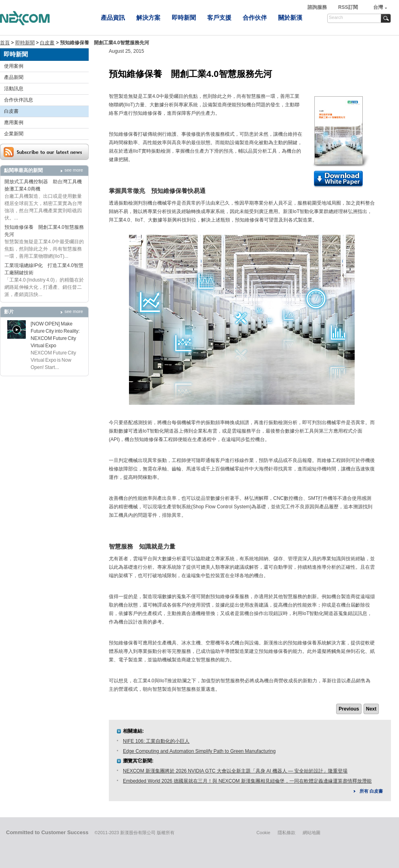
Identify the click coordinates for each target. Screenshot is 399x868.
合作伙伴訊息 (19, 100)
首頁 (5, 43)
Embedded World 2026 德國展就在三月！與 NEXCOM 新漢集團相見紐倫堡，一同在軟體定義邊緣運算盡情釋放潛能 (247, 781)
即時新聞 (184, 18)
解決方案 (148, 18)
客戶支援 (219, 18)
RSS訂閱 (348, 7)
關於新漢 (290, 18)
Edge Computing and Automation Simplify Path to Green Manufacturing (199, 751)
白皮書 (47, 43)
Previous (349, 709)
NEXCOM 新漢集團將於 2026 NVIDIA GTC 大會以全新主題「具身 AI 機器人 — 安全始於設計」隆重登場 (235, 771)
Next (371, 709)
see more (74, 170)
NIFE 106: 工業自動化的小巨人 (156, 741)
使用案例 (14, 66)
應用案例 (14, 122)
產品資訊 (113, 18)
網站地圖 (312, 833)
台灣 (378, 7)
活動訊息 (14, 89)
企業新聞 (14, 134)
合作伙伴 (255, 18)
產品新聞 (14, 77)
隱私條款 (287, 833)
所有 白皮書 (371, 791)
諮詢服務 (318, 7)
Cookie (263, 833)
